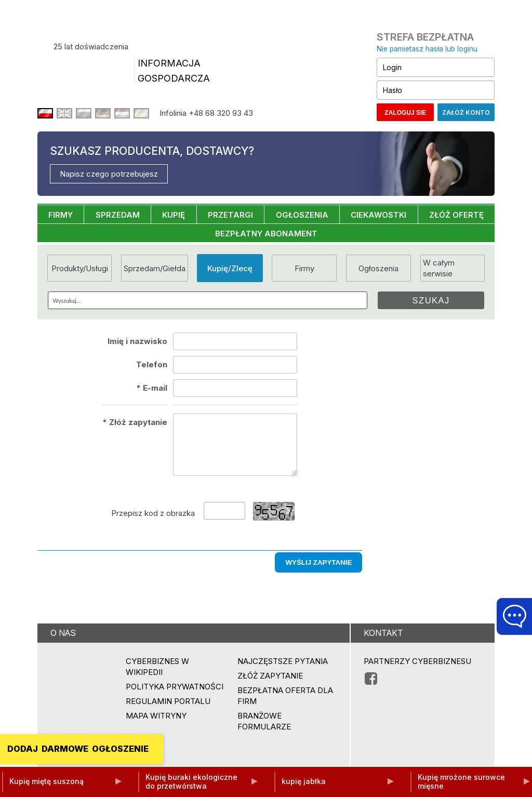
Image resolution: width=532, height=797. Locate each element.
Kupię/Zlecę (230, 268)
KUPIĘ (174, 215)
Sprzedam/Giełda (155, 268)
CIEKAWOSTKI (378, 215)
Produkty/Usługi (80, 268)
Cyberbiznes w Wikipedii (157, 667)
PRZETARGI (230, 215)
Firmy (304, 268)
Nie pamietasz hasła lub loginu (427, 49)
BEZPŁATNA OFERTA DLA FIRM (285, 696)
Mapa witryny (156, 716)
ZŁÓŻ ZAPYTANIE (270, 676)
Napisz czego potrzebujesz (109, 174)
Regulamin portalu (168, 701)
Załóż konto (466, 112)
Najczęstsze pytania (283, 661)
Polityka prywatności (175, 687)
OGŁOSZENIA (302, 215)
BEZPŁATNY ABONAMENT (266, 234)
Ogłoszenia (378, 268)
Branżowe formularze (264, 721)
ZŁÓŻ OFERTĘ (456, 215)
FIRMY (61, 215)
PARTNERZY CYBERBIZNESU (417, 661)
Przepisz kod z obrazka (153, 513)
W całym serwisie (439, 268)
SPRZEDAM (118, 215)
